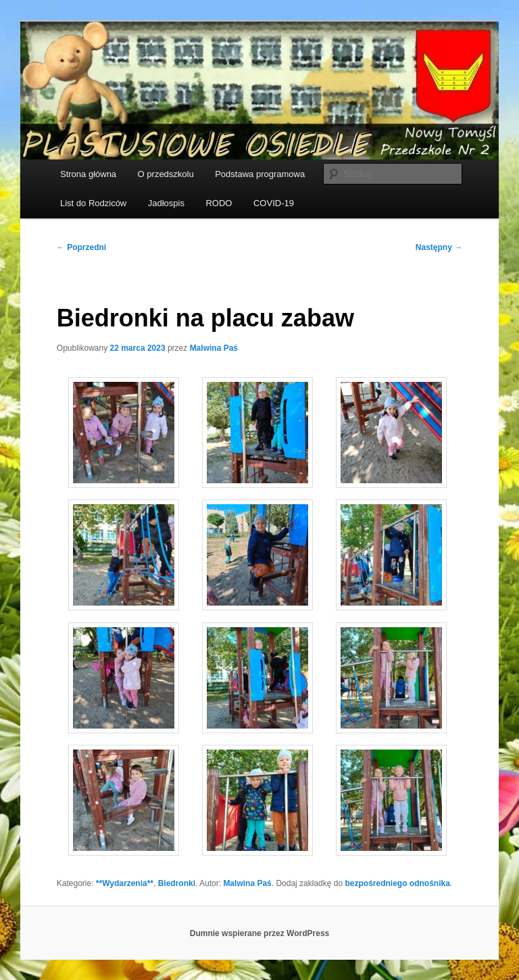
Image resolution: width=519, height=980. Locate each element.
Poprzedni (81, 247)
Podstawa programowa (260, 174)
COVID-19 (274, 203)
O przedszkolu (166, 174)
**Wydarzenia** (125, 883)
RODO (219, 203)
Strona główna (88, 174)
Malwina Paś (214, 348)
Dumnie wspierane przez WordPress (260, 933)
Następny (439, 247)
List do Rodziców (93, 203)
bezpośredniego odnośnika (397, 883)
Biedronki (177, 883)
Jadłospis (166, 203)
